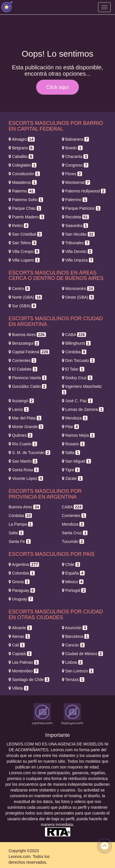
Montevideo (24, 671)
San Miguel (77, 461)
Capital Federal (29, 352)
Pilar (71, 427)
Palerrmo (75, 200)
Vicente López (26, 478)
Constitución (24, 174)
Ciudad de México (83, 654)
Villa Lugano (24, 260)
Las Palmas (24, 662)
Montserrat (76, 182)
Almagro (22, 139)
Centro (19, 289)
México (73, 582)
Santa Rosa (24, 470)
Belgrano (21, 148)
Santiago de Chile (29, 680)
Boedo (72, 148)
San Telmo (23, 243)
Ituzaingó (21, 401)
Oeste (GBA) (78, 297)
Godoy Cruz (77, 378)
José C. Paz (77, 401)
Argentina (24, 564)
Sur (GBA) (22, 306)
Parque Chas (25, 208)
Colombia (22, 573)
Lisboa (72, 662)
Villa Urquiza (78, 260)
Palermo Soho (26, 200)
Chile (71, 564)
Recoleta (76, 217)
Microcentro (78, 289)
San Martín (23, 461)
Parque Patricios (81, 208)
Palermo (22, 191)
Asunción (75, 628)
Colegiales (23, 165)
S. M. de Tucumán (29, 453)
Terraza (73, 680)
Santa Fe (20, 541)
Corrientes (22, 360)
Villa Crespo (24, 251)
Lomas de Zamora (83, 409)
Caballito (21, 157)
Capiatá (20, 654)
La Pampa (21, 524)
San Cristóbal (25, 234)
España (73, 573)
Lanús (19, 409)
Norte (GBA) (25, 297)
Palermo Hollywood (84, 191)
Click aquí (57, 87)
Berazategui (24, 343)
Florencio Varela (28, 378)
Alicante (20, 628)
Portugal (74, 590)
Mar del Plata (25, 418)
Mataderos (23, 182)
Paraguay (22, 590)
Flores (72, 174)
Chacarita (75, 157)
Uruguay (21, 599)
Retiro (18, 226)
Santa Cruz (75, 533)
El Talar (73, 369)
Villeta (18, 688)
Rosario (73, 444)
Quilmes (21, 435)
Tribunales (76, 243)
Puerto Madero (26, 217)
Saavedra (75, 226)
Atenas (19, 636)
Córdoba (74, 352)
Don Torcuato (78, 360)
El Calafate (23, 369)
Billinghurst (76, 343)
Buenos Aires (27, 335)
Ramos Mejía (78, 435)
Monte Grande (26, 427)
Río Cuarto (23, 444)
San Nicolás (78, 234)
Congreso (75, 165)
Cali (17, 645)
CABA (74, 335)
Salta (71, 453)
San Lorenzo (78, 671)
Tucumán (73, 541)
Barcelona (76, 636)
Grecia (19, 582)
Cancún (73, 645)
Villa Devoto (77, 251)
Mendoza (75, 418)
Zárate (72, 478)
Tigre (71, 470)
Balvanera (76, 139)
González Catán (28, 386)
